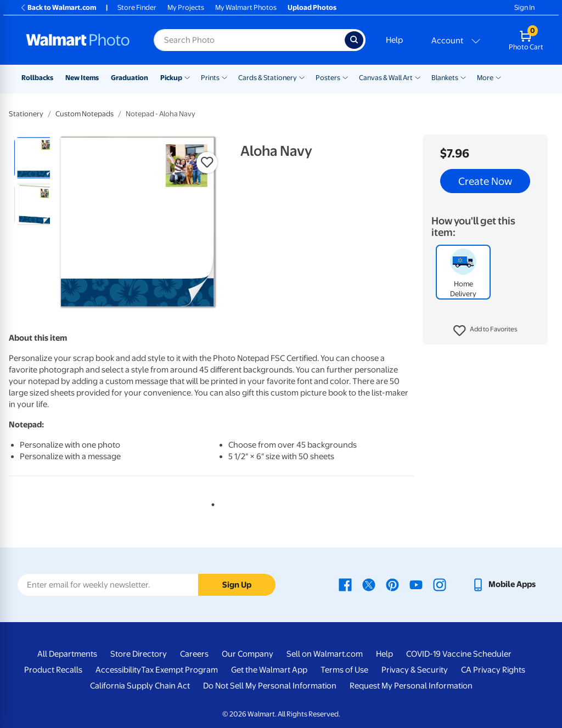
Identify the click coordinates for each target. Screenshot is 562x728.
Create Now (485, 181)
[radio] (35, 158)
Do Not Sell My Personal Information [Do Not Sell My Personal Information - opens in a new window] (270, 686)
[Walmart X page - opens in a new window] (369, 584)
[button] (485, 331)
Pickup (171, 78)
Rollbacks (37, 78)
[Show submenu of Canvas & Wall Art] (418, 77)
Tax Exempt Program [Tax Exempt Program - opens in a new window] (179, 670)
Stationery (26, 114)
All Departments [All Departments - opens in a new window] (67, 654)
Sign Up (237, 585)
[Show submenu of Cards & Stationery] (302, 77)
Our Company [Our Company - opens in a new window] (248, 654)
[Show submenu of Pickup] (187, 77)
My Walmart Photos (246, 7)
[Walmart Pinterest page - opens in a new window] (392, 584)
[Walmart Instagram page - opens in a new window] (440, 584)
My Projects (186, 7)
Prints (210, 78)
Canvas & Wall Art (386, 78)
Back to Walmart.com (58, 7)
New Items (82, 78)
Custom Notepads (85, 114)
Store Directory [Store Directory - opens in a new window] (139, 654)
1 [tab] (211, 503)
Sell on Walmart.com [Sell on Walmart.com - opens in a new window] (325, 654)
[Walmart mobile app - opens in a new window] (504, 584)
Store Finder (137, 7)
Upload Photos (312, 7)
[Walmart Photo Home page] (78, 40)
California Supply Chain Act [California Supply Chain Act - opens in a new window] (140, 686)
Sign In (524, 7)
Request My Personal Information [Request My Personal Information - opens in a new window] (411, 686)
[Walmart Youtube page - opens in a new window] (416, 584)
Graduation (130, 78)
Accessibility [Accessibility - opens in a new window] (118, 670)
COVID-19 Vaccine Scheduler (459, 654)
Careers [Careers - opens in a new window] (194, 654)
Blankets (445, 78)
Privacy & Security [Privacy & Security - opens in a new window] (415, 670)
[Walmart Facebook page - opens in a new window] (345, 584)
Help (394, 40)
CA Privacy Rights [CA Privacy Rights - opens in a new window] (493, 670)
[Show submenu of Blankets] (463, 77)
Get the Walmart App (269, 670)
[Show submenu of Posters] (345, 77)
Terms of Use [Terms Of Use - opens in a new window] (344, 670)
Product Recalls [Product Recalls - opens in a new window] (53, 670)
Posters (328, 78)
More (485, 78)
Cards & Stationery (268, 78)
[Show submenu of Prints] (224, 77)
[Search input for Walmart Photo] (249, 40)
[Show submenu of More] (498, 77)
